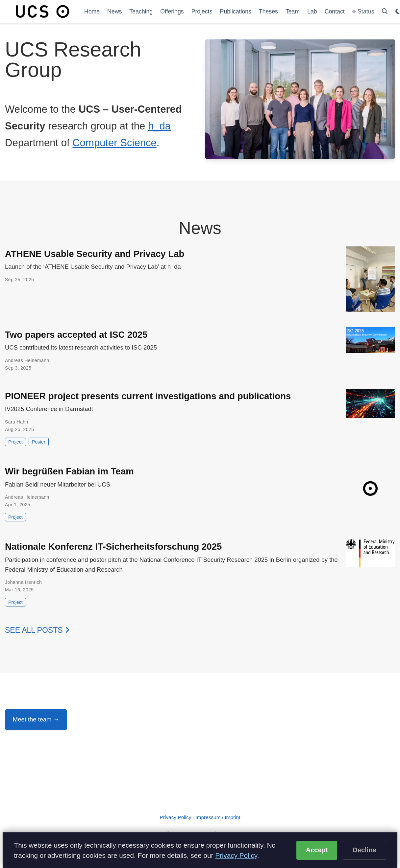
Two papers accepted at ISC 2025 (76, 335)
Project (15, 442)
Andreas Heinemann (27, 360)
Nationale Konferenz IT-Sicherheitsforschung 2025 (113, 547)
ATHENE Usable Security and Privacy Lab (95, 254)
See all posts (37, 630)
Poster (38, 442)
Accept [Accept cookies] (317, 850)
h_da (159, 126)
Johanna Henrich (23, 582)
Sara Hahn (17, 422)
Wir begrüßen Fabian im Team (69, 471)
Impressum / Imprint (218, 817)
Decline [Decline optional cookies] (364, 850)
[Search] (385, 12)
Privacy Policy (176, 817)
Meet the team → (36, 719)
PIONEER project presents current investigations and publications (148, 396)
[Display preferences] (398, 12)
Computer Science (114, 143)
